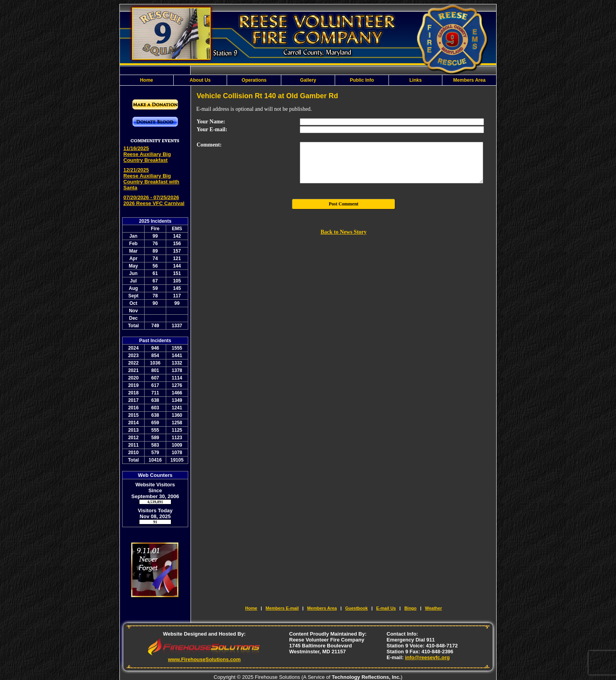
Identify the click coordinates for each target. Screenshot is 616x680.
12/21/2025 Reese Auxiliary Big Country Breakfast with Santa (151, 179)
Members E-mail (282, 608)
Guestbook (357, 608)
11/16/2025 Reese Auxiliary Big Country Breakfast (147, 154)
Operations (254, 80)
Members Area (469, 80)
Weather (434, 608)
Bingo (410, 608)
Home (146, 80)
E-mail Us (386, 608)
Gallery (308, 80)
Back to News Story (344, 232)
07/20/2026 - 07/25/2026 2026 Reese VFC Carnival (154, 200)
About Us (200, 80)
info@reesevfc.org (427, 657)
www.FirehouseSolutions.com (204, 659)
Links (415, 80)
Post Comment (344, 204)
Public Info (362, 80)
